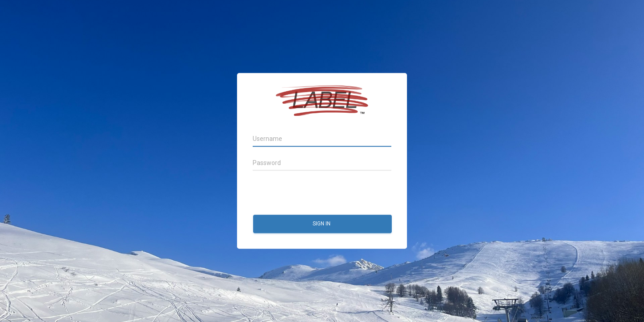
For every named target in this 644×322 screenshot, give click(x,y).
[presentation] (321, 193)
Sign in (322, 224)
